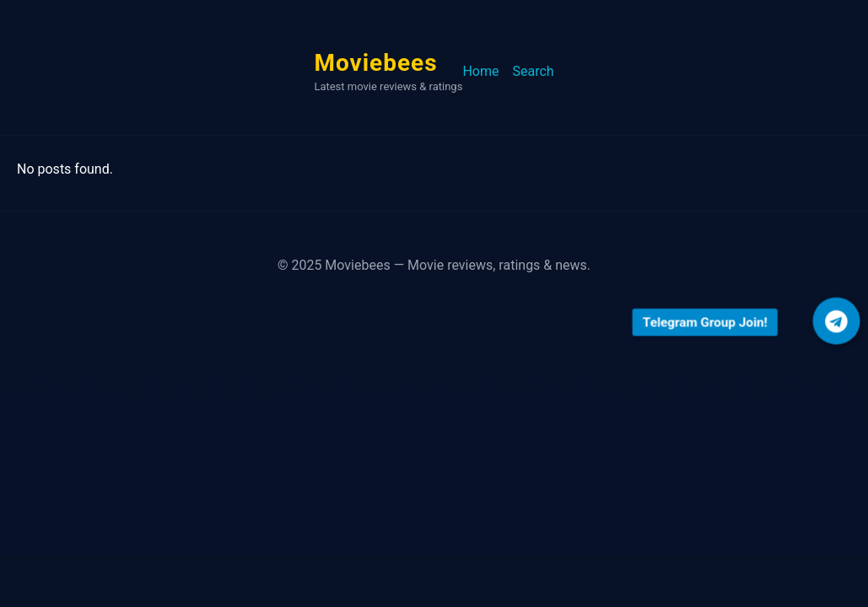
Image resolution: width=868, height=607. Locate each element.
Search (533, 71)
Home (480, 71)
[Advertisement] (434, 437)
